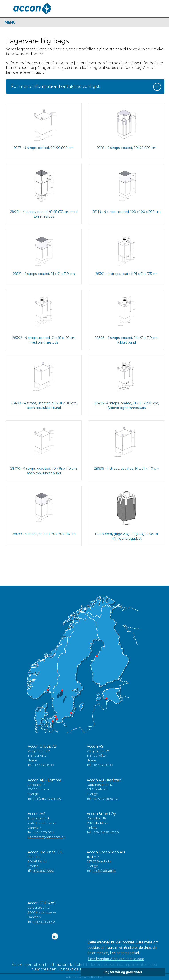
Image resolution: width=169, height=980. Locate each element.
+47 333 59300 (43, 765)
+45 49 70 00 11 (44, 832)
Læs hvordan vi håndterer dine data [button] (116, 959)
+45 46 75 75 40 (44, 922)
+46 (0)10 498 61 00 (47, 799)
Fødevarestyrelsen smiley (46, 837)
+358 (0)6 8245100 (105, 832)
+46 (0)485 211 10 (104, 871)
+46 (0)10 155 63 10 (105, 799)
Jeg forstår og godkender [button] (123, 972)
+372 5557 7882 (43, 871)
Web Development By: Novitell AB (84, 977)
